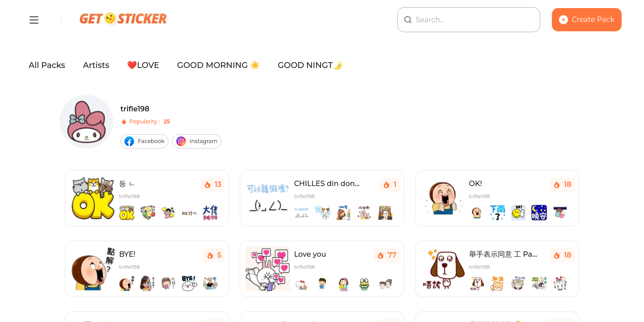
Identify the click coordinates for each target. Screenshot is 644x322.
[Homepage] (124, 20)
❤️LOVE (143, 65)
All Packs (47, 65)
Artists (96, 65)
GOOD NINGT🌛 (310, 65)
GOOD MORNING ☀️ (218, 65)
